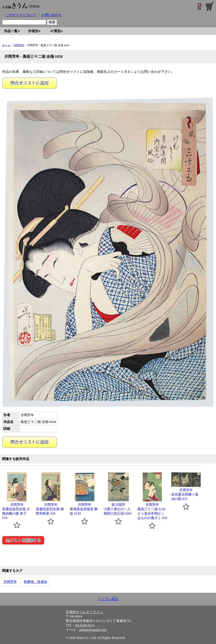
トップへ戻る (108, 599)
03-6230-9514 (85, 625)
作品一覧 (11, 31)
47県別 (56, 31)
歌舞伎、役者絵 (36, 582)
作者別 (33, 31)
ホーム (6, 45)
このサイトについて (21, 15)
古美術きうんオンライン (84, 612)
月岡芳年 (19, 45)
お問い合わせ (52, 15)
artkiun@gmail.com (93, 630)
